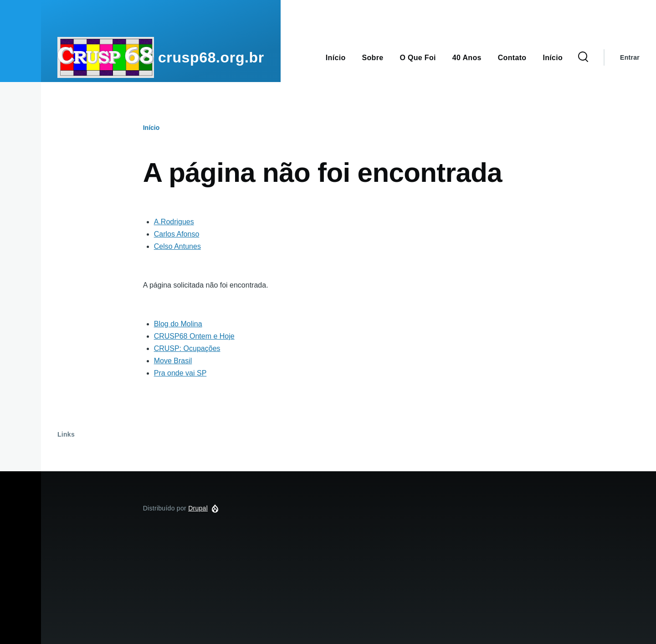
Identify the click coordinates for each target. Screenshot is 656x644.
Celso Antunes (177, 246)
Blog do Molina (178, 324)
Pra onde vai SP (180, 373)
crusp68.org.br (211, 57)
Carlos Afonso (177, 234)
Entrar (630, 57)
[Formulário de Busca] (583, 57)
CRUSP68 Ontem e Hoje (194, 336)
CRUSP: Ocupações (187, 348)
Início (151, 128)
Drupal (198, 508)
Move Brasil (173, 361)
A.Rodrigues (174, 222)
